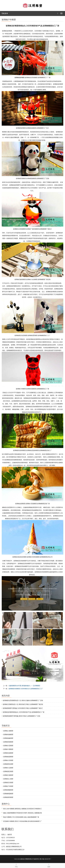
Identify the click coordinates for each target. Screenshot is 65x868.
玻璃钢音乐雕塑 (8, 783)
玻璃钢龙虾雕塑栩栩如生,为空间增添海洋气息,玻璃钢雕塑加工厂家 (24, 712)
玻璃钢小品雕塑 (8, 768)
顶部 (49, 865)
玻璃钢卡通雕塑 (8, 749)
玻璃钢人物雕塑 (8, 731)
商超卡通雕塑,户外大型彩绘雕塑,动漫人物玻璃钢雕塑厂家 (21, 817)
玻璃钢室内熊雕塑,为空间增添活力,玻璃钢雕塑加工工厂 (26, 689)
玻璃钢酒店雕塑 (8, 771)
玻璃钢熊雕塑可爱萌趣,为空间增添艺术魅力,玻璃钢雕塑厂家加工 (23, 708)
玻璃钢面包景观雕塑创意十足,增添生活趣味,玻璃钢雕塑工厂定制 (23, 700)
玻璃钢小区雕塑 (8, 760)
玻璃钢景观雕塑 (8, 742)
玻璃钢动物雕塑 (8, 734)
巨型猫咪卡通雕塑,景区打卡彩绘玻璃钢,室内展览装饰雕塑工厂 (22, 821)
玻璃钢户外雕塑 (8, 786)
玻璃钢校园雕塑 (8, 757)
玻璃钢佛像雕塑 (8, 790)
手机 (16, 865)
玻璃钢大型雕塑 (8, 746)
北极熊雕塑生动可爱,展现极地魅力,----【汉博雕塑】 (25, 686)
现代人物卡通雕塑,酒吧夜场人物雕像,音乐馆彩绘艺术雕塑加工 (22, 809)
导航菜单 (5, 13)
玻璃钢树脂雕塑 (8, 794)
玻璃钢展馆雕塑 (8, 797)
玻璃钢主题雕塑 (8, 775)
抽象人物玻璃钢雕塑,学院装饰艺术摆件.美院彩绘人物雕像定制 (22, 813)
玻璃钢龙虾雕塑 (19, 77)
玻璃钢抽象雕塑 (8, 738)
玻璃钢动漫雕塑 (8, 753)
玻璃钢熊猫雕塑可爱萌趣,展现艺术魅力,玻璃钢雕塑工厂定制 (21, 716)
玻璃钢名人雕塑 (8, 779)
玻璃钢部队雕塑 (8, 764)
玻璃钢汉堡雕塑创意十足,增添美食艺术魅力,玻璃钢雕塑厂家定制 (23, 704)
